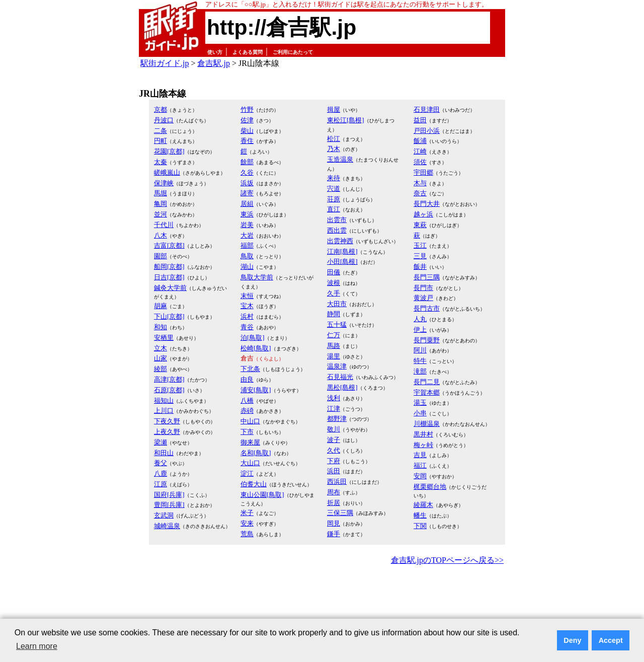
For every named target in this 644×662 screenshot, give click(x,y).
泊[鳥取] (253, 338)
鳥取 (247, 256)
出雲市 (337, 220)
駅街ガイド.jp (165, 63)
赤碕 (247, 411)
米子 (247, 513)
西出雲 (337, 230)
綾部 (160, 369)
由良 (247, 379)
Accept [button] (611, 640)
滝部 (420, 371)
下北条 (250, 369)
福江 (420, 465)
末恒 (247, 296)
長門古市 (427, 308)
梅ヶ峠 (423, 445)
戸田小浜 (427, 131)
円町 (160, 141)
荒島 (247, 534)
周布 (334, 492)
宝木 (247, 306)
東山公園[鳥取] (262, 495)
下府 (334, 461)
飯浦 (420, 141)
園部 (160, 256)
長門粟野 (427, 340)
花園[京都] (169, 151)
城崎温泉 (167, 526)
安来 (247, 523)
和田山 (164, 453)
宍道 (334, 189)
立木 (160, 348)
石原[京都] (169, 390)
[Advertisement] (322, 595)
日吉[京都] (169, 277)
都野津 (337, 419)
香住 (247, 141)
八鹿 (160, 473)
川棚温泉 (427, 424)
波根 (334, 283)
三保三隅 (340, 513)
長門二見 (427, 382)
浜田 (334, 471)
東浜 (247, 214)
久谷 (247, 172)
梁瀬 (160, 442)
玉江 (420, 245)
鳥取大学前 (257, 277)
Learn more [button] (37, 646)
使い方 (215, 52)
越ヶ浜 (423, 214)
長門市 (423, 288)
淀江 (247, 473)
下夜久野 (167, 421)
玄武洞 (164, 515)
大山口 (250, 463)
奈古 (420, 193)
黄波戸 (423, 298)
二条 (160, 131)
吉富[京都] (169, 245)
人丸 (420, 319)
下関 (420, 526)
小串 (420, 413)
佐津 (247, 120)
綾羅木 (423, 505)
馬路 (334, 346)
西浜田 (337, 482)
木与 (420, 183)
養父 (160, 463)
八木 (160, 235)
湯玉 (420, 402)
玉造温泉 (340, 159)
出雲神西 (340, 241)
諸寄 (247, 193)
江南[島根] (342, 251)
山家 (160, 358)
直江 (334, 209)
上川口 (164, 411)
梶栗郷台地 (430, 487)
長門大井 (427, 204)
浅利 (334, 398)
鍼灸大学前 (170, 288)
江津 (334, 409)
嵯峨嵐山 (167, 172)
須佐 (420, 162)
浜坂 (247, 183)
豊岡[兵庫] (169, 505)
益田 (420, 120)
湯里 (334, 356)
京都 (160, 109)
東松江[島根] (346, 120)
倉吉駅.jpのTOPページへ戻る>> (447, 560)
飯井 (420, 267)
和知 (160, 327)
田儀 (334, 272)
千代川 (164, 225)
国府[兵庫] (169, 495)
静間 (334, 314)
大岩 (247, 235)
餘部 (247, 162)
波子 (334, 440)
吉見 (420, 455)
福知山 (164, 400)
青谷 (247, 327)
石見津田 (427, 109)
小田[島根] (342, 262)
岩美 (247, 225)
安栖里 (164, 338)
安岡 (420, 476)
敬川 (334, 429)
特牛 (420, 361)
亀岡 (160, 204)
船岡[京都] (169, 267)
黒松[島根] (342, 387)
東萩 (420, 225)
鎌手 (334, 534)
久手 (334, 293)
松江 (334, 139)
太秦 (160, 162)
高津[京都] (169, 379)
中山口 (250, 421)
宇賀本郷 (427, 392)
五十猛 (337, 324)
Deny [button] (572, 640)
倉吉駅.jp (213, 63)
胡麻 (160, 306)
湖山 (247, 267)
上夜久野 (167, 432)
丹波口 (164, 120)
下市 (247, 432)
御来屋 (250, 442)
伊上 (420, 329)
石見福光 (340, 377)
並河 (160, 214)
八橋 (247, 400)
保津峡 (164, 183)
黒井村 (423, 434)
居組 (247, 204)
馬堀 (160, 193)
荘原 (334, 199)
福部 (247, 245)
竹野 (247, 109)
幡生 (420, 515)
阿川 (420, 350)
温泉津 (337, 366)
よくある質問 (248, 52)
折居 (334, 503)
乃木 (334, 149)
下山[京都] (169, 316)
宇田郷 (423, 172)
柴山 (247, 131)
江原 (160, 484)
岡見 (334, 523)
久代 (334, 450)
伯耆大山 (254, 484)
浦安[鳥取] (256, 390)
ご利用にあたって (293, 52)
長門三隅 (427, 277)
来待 (334, 178)
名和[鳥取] (256, 453)
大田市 (337, 304)
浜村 (247, 316)
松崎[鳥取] (256, 348)
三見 (420, 256)
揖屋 (334, 109)
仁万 (334, 335)
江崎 (420, 151)
